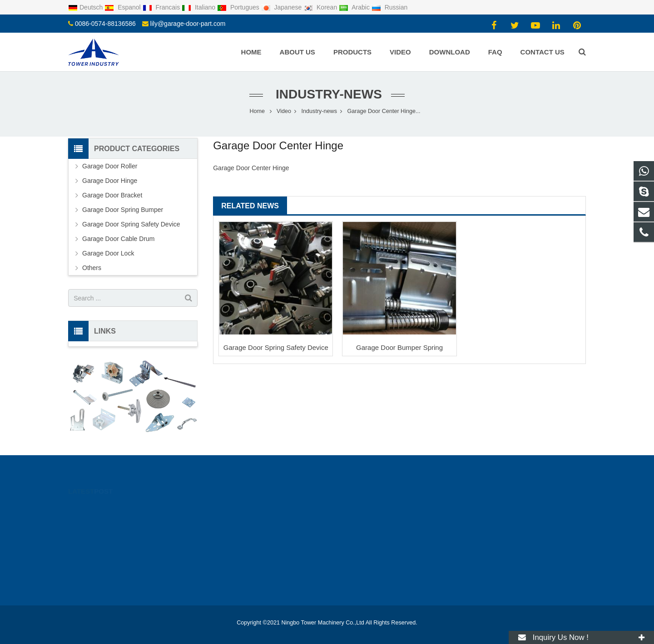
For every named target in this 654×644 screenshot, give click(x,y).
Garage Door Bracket (112, 195)
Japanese (282, 7)
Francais (162, 7)
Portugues (239, 7)
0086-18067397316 (368, 507)
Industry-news (327, 94)
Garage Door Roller (110, 166)
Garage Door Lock (108, 253)
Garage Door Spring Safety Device (276, 347)
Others (92, 268)
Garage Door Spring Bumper (123, 210)
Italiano (199, 7)
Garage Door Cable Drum (119, 239)
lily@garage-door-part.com (188, 24)
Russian (389, 7)
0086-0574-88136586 (105, 24)
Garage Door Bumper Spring (399, 347)
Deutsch (86, 7)
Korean (321, 7)
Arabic (355, 7)
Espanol (123, 7)
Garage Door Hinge (110, 181)
